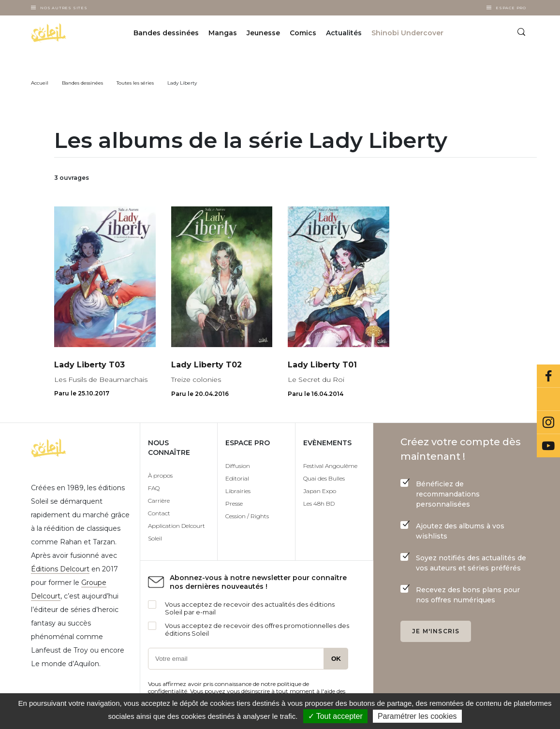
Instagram (548, 423)
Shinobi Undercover (407, 33)
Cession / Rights (247, 516)
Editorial (237, 478)
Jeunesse (263, 33)
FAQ (154, 488)
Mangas (223, 33)
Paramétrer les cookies (417, 716)
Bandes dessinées (166, 33)
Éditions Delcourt (60, 569)
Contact (159, 513)
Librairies (238, 491)
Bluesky (548, 399)
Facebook (548, 376)
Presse (234, 503)
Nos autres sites (64, 8)
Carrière (159, 501)
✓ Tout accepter (335, 716)
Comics (303, 33)
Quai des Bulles (324, 478)
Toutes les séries (135, 83)
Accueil (40, 83)
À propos (160, 475)
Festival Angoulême (330, 466)
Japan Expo (320, 491)
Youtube (548, 446)
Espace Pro (511, 8)
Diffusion (238, 466)
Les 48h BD (319, 503)
